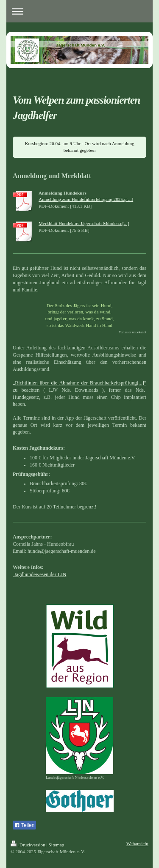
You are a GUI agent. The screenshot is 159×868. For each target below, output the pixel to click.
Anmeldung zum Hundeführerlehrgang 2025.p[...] (86, 199)
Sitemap (57, 845)
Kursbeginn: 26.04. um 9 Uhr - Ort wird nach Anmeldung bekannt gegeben (79, 147)
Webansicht (137, 843)
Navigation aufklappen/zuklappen (79, 11)
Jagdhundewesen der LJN (39, 574)
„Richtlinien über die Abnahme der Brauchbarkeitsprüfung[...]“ (79, 383)
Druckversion (29, 845)
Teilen (24, 825)
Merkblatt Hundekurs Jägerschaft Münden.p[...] (84, 223)
